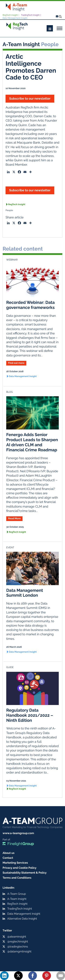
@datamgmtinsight (19, 951)
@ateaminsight (17, 937)
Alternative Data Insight (22, 919)
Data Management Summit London (25, 593)
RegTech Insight (10, 15)
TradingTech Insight (30, 15)
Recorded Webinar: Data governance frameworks (31, 305)
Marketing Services (15, 863)
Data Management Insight (15, 18)
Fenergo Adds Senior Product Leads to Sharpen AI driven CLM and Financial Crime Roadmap (32, 442)
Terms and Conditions (17, 878)
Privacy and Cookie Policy (19, 868)
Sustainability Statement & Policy (25, 873)
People (9, 210)
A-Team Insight (17, 899)
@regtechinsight (18, 941)
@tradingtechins (18, 947)
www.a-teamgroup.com (18, 833)
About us (8, 853)
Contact (8, 858)
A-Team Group (17, 894)
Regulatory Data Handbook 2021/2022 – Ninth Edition (30, 715)
